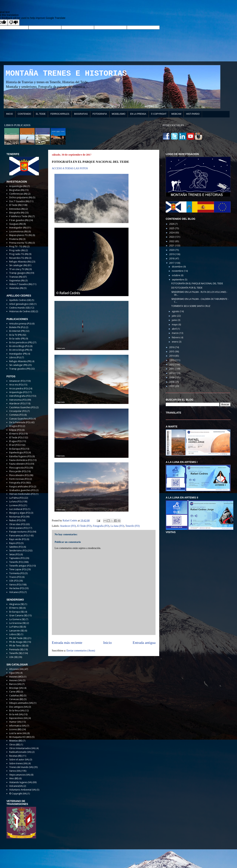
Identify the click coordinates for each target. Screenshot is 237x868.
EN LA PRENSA (138, 114)
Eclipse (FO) (15, 430)
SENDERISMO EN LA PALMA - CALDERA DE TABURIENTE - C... (200, 300)
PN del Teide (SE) (18, 638)
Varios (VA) (15, 771)
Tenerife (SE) (16, 653)
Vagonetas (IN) (17, 280)
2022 (172, 241)
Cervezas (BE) (16, 699)
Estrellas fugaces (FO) (20, 456)
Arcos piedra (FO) (19, 389)
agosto (176, 311)
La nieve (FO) (16, 505)
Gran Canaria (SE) (18, 615)
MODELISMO (119, 114)
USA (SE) (13, 657)
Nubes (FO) (15, 520)
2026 (172, 224)
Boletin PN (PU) (17, 327)
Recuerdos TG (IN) (19, 258)
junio (175, 320)
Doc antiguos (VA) (19, 707)
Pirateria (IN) (16, 239)
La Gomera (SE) (17, 619)
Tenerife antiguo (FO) (20, 566)
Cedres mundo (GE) (19, 308)
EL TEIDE (41, 114)
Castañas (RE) (16, 696)
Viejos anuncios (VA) (20, 775)
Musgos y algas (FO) (20, 513)
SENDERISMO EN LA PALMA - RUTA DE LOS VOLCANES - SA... (199, 293)
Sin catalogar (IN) (18, 265)
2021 (172, 246)
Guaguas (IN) (16, 224)
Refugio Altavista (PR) (20, 361)
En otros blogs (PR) (19, 350)
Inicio (108, 643)
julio (174, 316)
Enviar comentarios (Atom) (81, 651)
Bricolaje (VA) (16, 688)
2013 (172, 360)
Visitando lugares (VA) (21, 782)
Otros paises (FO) (18, 528)
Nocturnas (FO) (17, 517)
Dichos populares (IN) (21, 197)
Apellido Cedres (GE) (20, 300)
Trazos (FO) (15, 577)
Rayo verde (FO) (18, 539)
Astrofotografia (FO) (20, 396)
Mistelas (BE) (16, 741)
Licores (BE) (15, 729)
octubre (176, 275)
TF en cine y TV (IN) (19, 269)
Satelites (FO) (16, 547)
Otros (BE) (15, 745)
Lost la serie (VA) (18, 733)
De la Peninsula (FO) (20, 422)
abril (175, 329)
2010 (172, 373)
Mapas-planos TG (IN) (21, 235)
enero (175, 342)
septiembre (178, 280)
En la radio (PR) (17, 339)
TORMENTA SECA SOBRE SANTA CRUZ (191, 306)
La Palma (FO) (16, 498)
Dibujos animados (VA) (21, 703)
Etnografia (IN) (17, 213)
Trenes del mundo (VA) (21, 767)
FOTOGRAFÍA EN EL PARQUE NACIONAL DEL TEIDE (197, 283)
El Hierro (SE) (16, 608)
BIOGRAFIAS (81, 114)
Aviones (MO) (16, 677)
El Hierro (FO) (16, 434)
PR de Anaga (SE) (18, 642)
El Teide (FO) (84, 526)
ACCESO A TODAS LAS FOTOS (70, 168)
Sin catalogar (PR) (18, 365)
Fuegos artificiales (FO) (21, 487)
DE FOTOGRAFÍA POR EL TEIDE (187, 288)
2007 (172, 386)
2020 (172, 250)
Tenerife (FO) (132, 526)
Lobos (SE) (15, 634)
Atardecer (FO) (68, 526)
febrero (176, 337)
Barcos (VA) (15, 684)
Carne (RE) (15, 692)
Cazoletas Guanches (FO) (22, 407)
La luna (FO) (117, 526)
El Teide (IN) (15, 205)
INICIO (10, 114)
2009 (172, 377)
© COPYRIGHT (159, 114)
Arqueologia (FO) (18, 392)
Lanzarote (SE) (17, 631)
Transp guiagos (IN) (19, 273)
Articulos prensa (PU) (20, 324)
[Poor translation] (14, 22)
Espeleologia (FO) (18, 452)
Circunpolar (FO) (18, 411)
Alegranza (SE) (17, 604)
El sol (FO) (14, 445)
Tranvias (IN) (16, 277)
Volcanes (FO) (16, 592)
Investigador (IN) (18, 228)
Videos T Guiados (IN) (21, 284)
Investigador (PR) (18, 354)
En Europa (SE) (17, 612)
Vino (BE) (14, 778)
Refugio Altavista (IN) (20, 262)
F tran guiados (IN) (19, 220)
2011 (172, 369)
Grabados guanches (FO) (22, 490)
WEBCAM (176, 114)
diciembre (177, 267)
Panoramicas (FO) (19, 536)
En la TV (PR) (15, 335)
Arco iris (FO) (16, 385)
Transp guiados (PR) (20, 369)
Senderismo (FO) (18, 551)
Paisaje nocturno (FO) (20, 532)
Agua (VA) (14, 673)
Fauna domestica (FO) (21, 460)
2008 (172, 382)
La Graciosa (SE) (17, 623)
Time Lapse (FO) (18, 569)
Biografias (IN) (17, 190)
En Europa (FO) (17, 449)
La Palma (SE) (16, 627)
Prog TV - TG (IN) (18, 246)
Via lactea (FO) (17, 588)
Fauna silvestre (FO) (19, 464)
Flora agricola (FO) (19, 468)
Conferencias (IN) (18, 194)
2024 (172, 233)
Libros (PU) (15, 357)
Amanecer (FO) (17, 381)
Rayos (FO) (15, 543)
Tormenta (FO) (17, 573)
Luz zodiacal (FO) (18, 509)
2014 (172, 356)
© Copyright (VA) (18, 794)
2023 (172, 237)
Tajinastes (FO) (17, 558)
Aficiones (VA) (16, 669)
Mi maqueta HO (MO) (20, 737)
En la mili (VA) (16, 714)
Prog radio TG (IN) (19, 254)
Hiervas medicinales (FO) (22, 494)
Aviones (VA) (16, 680)
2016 (172, 347)
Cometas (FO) (16, 415)
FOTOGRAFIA (100, 114)
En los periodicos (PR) (21, 342)
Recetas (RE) (15, 756)
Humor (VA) (15, 722)
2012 (172, 364)
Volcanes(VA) (16, 786)
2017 (172, 263)
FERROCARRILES (60, 114)
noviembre (178, 271)
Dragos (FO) (16, 426)
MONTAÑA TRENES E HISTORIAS (66, 74)
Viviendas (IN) (16, 288)
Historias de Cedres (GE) (22, 311)
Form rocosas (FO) (19, 479)
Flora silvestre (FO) (19, 475)
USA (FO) (14, 581)
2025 (172, 228)
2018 (172, 258)
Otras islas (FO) (17, 524)
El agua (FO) (15, 441)
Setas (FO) (14, 554)
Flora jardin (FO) (18, 471)
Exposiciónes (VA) (18, 718)
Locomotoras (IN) (18, 231)
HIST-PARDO (193, 114)
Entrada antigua (144, 643)
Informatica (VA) (18, 726)
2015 (172, 352)
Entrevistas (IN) (17, 209)
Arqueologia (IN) (18, 186)
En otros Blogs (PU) (19, 346)
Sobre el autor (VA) (19, 760)
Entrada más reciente (67, 643)
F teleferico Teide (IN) (20, 216)
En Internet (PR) (17, 331)
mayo (175, 325)
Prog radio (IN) (17, 250)
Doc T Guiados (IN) (19, 201)
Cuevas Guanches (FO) (21, 419)
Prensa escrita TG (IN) (20, 243)
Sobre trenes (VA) (18, 763)
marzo (176, 333)
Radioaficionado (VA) (20, 752)
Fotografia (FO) (101, 526)
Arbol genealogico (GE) (21, 304)
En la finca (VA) (17, 711)
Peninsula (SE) (16, 649)
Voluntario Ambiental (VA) (23, 790)
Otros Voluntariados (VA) (22, 748)
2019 (172, 254)
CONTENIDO (24, 114)
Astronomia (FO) (18, 400)
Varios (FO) (15, 585)
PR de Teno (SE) (17, 646)
